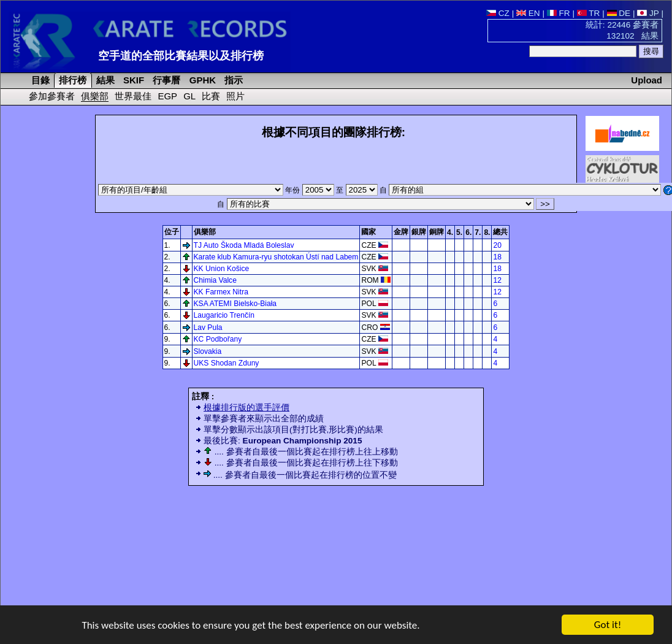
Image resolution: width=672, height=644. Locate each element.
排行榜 (71, 80)
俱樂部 (95, 96)
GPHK (201, 80)
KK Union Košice (222, 269)
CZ (498, 13)
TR (589, 13)
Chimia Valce (215, 280)
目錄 (39, 80)
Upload (647, 80)
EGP (167, 96)
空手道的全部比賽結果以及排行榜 (181, 56)
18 (497, 257)
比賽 (211, 96)
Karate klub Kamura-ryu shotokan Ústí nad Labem (276, 257)
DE (619, 13)
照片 (235, 96)
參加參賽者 (52, 96)
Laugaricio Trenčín (224, 315)
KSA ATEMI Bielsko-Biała (235, 304)
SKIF (132, 80)
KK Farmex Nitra (221, 292)
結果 (104, 80)
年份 (311, 190)
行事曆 (165, 80)
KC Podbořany (218, 339)
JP (648, 13)
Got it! (608, 625)
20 (497, 245)
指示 (232, 80)
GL (189, 96)
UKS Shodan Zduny (227, 363)
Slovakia (208, 351)
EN (528, 13)
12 (497, 280)
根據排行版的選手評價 (246, 408)
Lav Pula (208, 328)
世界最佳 (133, 96)
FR (559, 13)
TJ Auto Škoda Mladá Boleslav (244, 245)
